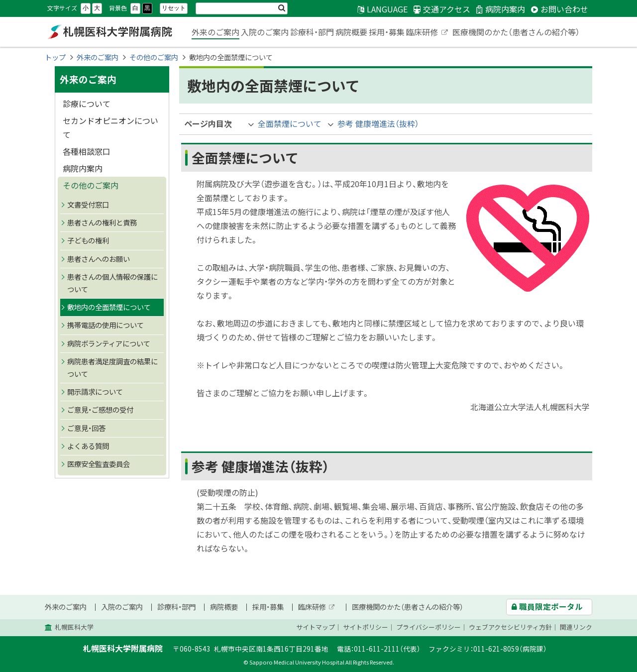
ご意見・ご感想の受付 (100, 410)
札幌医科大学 (74, 627)
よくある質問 (88, 446)
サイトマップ (316, 627)
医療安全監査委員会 (99, 464)
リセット (174, 8)
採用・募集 (387, 32)
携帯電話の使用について (106, 325)
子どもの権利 (88, 240)
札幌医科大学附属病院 (109, 32)
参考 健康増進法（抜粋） (378, 123)
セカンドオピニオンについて (110, 127)
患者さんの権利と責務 (102, 223)
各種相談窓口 (87, 151)
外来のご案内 (215, 32)
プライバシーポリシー (428, 627)
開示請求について (95, 392)
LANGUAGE (387, 9)
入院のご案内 (265, 32)
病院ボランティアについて (109, 343)
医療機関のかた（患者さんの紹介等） (516, 32)
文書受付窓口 (88, 205)
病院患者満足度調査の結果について (112, 368)
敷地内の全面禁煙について (109, 307)
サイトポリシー (366, 627)
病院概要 (351, 32)
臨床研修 (427, 33)
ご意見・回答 (86, 428)
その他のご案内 (154, 57)
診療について (87, 104)
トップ (55, 57)
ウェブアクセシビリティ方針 (510, 627)
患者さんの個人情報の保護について (112, 283)
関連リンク (576, 627)
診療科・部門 (312, 32)
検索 (282, 8)
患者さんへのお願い (99, 259)
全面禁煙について (290, 123)
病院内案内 (83, 168)
